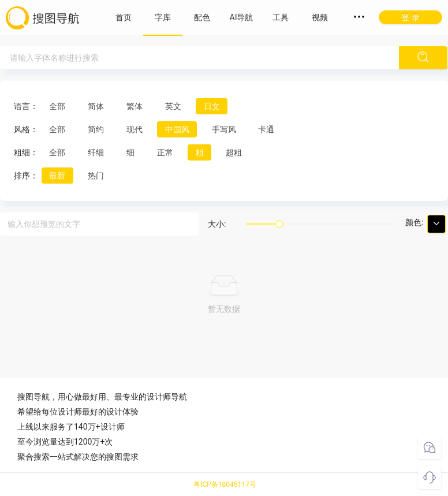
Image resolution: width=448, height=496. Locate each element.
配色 (202, 17)
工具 (281, 17)
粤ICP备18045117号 (225, 484)
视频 (320, 17)
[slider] (279, 224)
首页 (124, 17)
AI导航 (242, 17)
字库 (163, 17)
